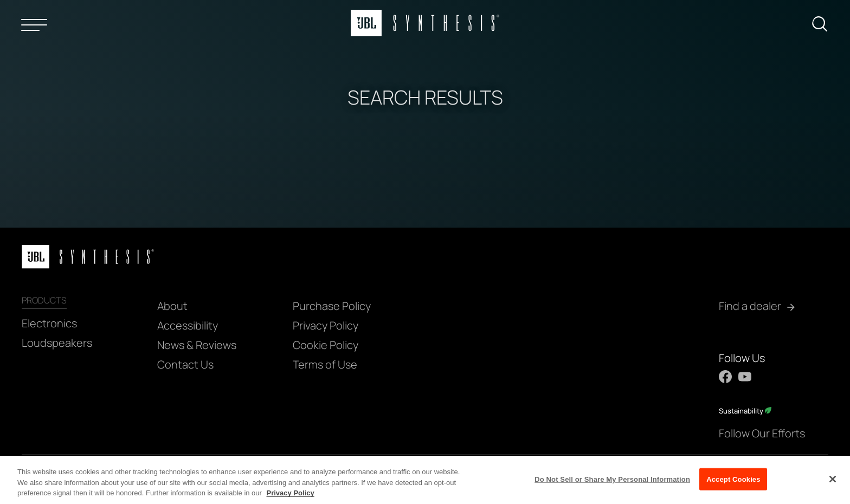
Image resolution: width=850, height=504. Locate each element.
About (172, 306)
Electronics (49, 323)
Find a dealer (750, 306)
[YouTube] (745, 377)
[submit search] (824, 26)
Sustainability (745, 411)
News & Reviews (197, 345)
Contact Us (185, 364)
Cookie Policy (326, 345)
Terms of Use (325, 364)
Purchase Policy (332, 306)
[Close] (833, 479)
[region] (425, 480)
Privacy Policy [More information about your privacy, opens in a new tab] (291, 493)
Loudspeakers (57, 343)
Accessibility (188, 325)
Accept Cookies (733, 479)
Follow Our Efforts (762, 433)
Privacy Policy (326, 325)
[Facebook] (725, 377)
